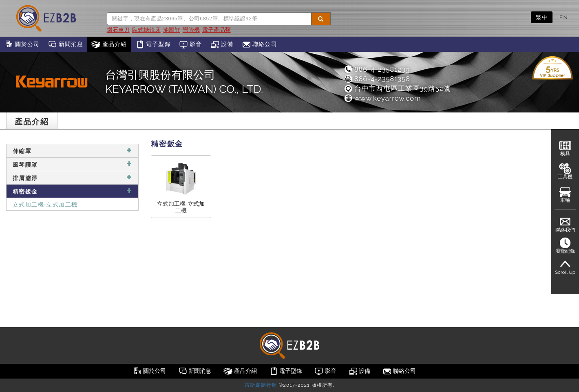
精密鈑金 (72, 191)
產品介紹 (109, 44)
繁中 (542, 17)
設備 (222, 44)
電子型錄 (153, 44)
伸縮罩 (72, 151)
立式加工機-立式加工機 (45, 204)
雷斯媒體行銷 (261, 385)
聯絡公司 (260, 44)
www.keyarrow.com (382, 98)
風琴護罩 (72, 164)
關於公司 (22, 44)
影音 (191, 44)
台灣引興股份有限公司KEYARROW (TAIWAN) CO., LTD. (184, 82)
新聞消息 (65, 44)
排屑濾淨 (72, 177)
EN (564, 17)
